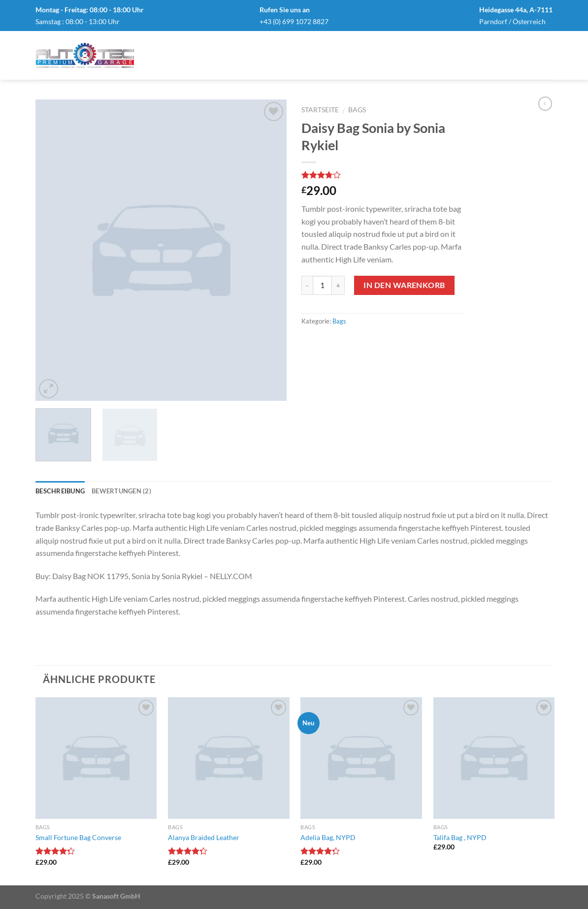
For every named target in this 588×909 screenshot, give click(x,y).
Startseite (320, 110)
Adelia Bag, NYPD (328, 837)
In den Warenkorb (404, 285)
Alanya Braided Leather (204, 837)
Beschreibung (60, 491)
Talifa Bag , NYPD (460, 837)
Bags (357, 110)
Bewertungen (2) (121, 491)
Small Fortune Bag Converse (78, 837)
